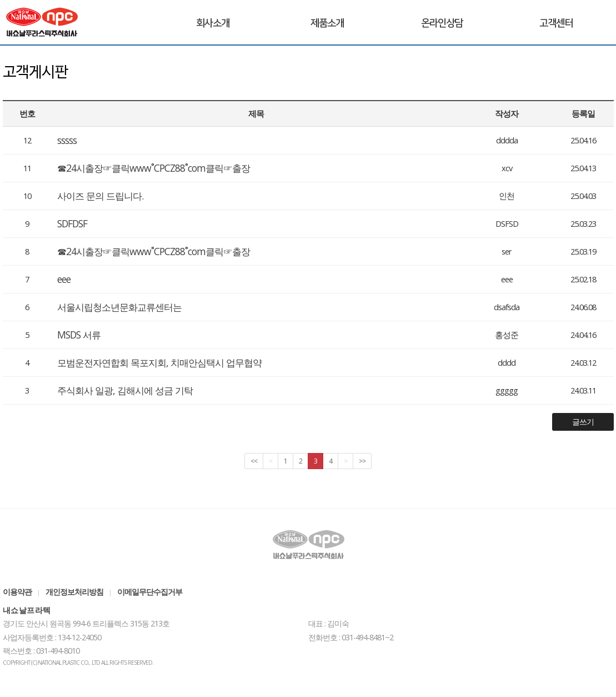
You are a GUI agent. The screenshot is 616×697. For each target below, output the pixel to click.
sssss (67, 140)
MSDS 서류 (79, 335)
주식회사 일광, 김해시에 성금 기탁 (125, 390)
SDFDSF (72, 223)
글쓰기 (583, 422)
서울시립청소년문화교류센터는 (119, 307)
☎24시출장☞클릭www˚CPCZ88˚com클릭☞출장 (154, 168)
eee (64, 279)
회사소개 (213, 23)
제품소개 (327, 23)
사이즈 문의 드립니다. (100, 196)
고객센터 (556, 23)
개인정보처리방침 (74, 592)
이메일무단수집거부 (150, 592)
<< (254, 461)
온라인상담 (442, 23)
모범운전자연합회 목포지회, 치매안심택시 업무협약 (159, 362)
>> (362, 461)
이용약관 (17, 592)
